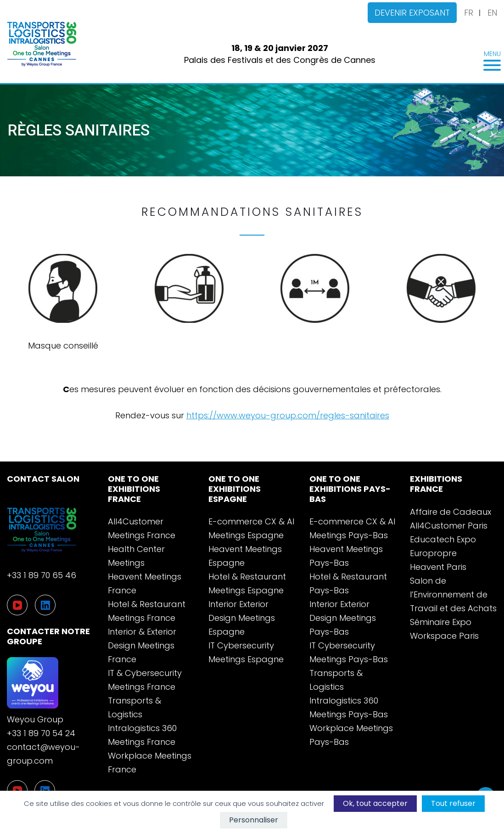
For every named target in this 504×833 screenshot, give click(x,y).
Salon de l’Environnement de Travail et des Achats (453, 594)
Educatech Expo (443, 539)
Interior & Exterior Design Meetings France (142, 645)
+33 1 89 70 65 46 (42, 575)
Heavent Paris (438, 567)
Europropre (433, 553)
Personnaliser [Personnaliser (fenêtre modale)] (254, 820)
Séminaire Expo (441, 622)
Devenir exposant (412, 13)
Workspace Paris (444, 636)
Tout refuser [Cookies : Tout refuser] (453, 803)
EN (492, 13)
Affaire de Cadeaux (451, 512)
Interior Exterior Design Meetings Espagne (242, 618)
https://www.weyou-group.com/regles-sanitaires (288, 415)
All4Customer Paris (449, 526)
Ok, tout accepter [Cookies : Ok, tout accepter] (375, 803)
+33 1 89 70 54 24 (41, 733)
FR (469, 13)
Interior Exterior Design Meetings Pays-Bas (343, 618)
